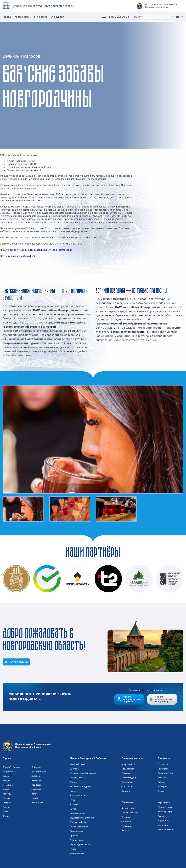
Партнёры (163, 769)
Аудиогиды (163, 816)
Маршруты (163, 787)
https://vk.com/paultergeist (56, 250)
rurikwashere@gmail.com (22, 256)
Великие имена (165, 829)
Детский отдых (77, 778)
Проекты (162, 782)
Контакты (162, 778)
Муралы (74, 804)
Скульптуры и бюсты (80, 845)
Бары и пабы (128, 808)
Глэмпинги (127, 773)
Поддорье (36, 785)
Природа (74, 836)
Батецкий (36, 780)
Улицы (73, 849)
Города (7, 17)
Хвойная (36, 776)
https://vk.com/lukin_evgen (25, 250)
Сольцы (6, 798)
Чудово (6, 789)
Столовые (126, 822)
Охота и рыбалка (78, 822)
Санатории (127, 787)
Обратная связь (165, 773)
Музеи (73, 800)
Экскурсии (57, 17)
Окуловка (36, 789)
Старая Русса (10, 772)
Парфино (36, 767)
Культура (74, 791)
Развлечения (76, 840)
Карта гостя (22, 17)
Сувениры (163, 825)
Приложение (40, 17)
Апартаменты (128, 764)
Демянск (7, 803)
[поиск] (152, 17)
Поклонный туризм (79, 827)
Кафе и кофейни (129, 813)
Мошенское (37, 803)
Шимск (6, 816)
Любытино (8, 785)
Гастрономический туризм (83, 773)
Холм (5, 812)
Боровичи (7, 776)
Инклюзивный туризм (80, 787)
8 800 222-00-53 (119, 17)
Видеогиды (163, 821)
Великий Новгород (12, 767)
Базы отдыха (128, 769)
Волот (34, 794)
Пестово (7, 807)
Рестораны (127, 817)
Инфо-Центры (165, 812)
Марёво (35, 798)
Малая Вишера (39, 772)
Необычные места (79, 813)
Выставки (75, 769)
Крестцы (7, 794)
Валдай (6, 780)
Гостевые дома (129, 778)
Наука (73, 809)
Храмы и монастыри (80, 853)
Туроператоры (165, 807)
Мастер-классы (78, 796)
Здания (73, 782)
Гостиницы (127, 782)
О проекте (163, 764)
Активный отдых (78, 764)
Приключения (76, 831)
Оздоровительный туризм (83, 818)
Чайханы (126, 830)
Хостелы (126, 791)
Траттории (127, 826)
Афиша (161, 791)
